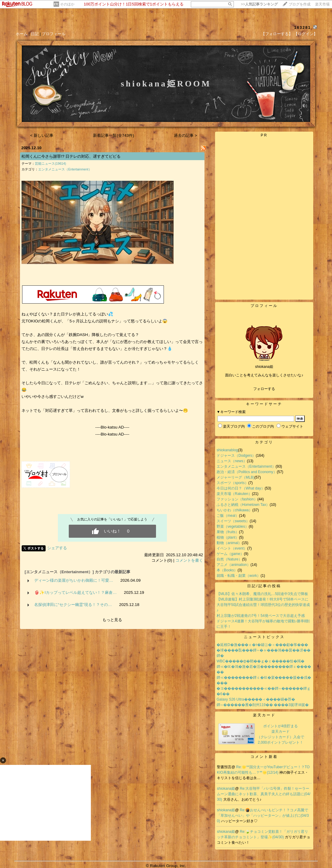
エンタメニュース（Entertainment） (65, 169)
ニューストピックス (264, 637)
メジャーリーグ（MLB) (236, 477)
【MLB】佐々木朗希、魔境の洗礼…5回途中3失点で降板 (262, 594)
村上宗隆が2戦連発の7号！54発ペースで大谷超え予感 (261, 616)
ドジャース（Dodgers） (236, 456)
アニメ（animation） (234, 565)
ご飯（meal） (228, 516)
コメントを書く (189, 560)
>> (259, 4)
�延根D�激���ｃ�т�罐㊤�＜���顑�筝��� (262, 645)
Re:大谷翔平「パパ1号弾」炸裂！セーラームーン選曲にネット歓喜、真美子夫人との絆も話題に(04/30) (264, 794)
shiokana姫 (226, 789)
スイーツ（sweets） (233, 521)
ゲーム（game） (230, 554)
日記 (35, 34)
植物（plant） (228, 537)
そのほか (67, 4)
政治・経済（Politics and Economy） (247, 472)
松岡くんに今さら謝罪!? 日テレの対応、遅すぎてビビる (71, 156)
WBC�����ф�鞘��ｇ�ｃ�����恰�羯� (261, 661)
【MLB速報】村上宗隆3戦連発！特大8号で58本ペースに (262, 599)
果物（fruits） (228, 532)
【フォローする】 (277, 34)
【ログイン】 (306, 34)
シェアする (57, 548)
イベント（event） (232, 548)
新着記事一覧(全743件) (113, 135)
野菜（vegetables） (233, 527)
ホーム (22, 34)
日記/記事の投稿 (264, 586)
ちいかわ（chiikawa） (234, 510)
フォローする (264, 389)
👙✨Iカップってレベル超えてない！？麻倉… (75, 592)
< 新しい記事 (42, 135)
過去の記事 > (186, 135)
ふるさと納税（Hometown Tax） (243, 505)
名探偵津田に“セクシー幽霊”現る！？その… (73, 605)
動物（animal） (229, 543)
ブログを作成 (300, 4)
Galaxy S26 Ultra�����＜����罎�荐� (256, 699)
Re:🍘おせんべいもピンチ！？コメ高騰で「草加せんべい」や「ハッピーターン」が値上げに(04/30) (263, 816)
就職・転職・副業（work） (239, 576)
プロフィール (54, 34)
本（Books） (227, 570)
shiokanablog (227, 450)
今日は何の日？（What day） (241, 488)
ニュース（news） (232, 461)
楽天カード (264, 715)
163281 (302, 27)
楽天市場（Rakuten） (234, 494)
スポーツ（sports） (232, 483)
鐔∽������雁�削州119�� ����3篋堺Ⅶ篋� (263, 705)
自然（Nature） (229, 559)
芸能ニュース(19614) (50, 163)
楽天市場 (322, 4)
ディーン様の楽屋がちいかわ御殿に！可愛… (74, 580)
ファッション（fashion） (237, 499)
